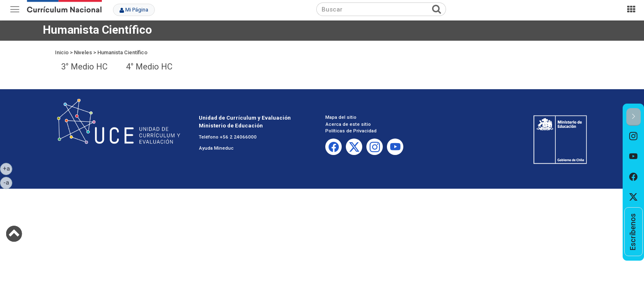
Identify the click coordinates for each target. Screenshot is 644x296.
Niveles (83, 52)
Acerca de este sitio (348, 124)
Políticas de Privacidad (351, 131)
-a (8, 182)
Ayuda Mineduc (216, 148)
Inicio (62, 52)
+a (8, 168)
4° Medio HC (149, 67)
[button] (634, 117)
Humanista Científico (122, 52)
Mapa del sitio (341, 117)
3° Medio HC (84, 67)
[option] (634, 136)
